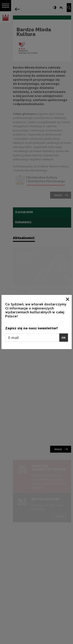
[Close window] (68, 299)
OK (64, 337)
